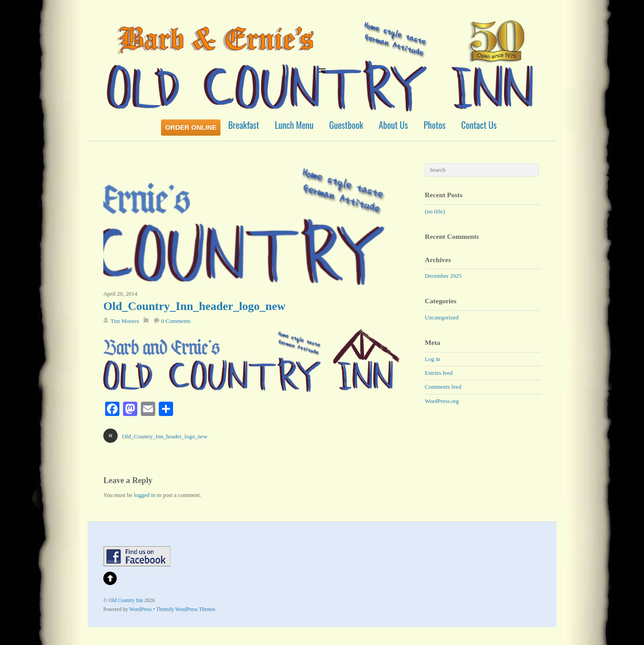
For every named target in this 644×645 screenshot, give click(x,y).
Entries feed (439, 373)
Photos (434, 125)
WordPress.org (442, 401)
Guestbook (346, 125)
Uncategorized (442, 317)
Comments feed (443, 387)
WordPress (140, 609)
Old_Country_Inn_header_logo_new (194, 306)
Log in (432, 359)
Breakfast (244, 125)
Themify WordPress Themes (186, 609)
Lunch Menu (294, 125)
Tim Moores (125, 321)
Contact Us (479, 125)
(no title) (435, 211)
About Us (393, 125)
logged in (145, 495)
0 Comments (176, 321)
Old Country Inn (126, 600)
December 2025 (443, 276)
